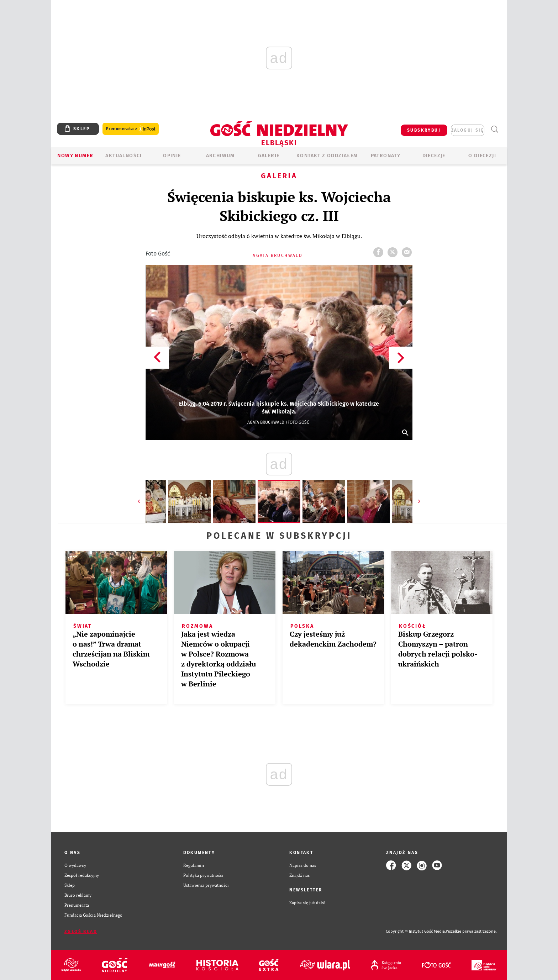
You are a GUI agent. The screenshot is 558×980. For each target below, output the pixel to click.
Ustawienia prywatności (206, 885)
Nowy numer (75, 156)
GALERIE (269, 156)
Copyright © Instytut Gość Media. (416, 931)
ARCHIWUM (220, 156)
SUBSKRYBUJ (424, 130)
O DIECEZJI (482, 156)
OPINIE (172, 156)
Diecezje (434, 156)
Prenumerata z (131, 129)
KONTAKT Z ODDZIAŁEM (327, 156)
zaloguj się (468, 130)
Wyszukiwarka (494, 129)
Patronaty (386, 156)
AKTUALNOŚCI (123, 156)
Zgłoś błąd (81, 932)
